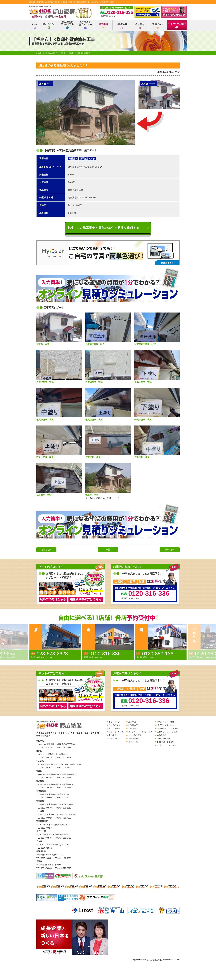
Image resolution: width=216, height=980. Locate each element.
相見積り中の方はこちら (86, 599)
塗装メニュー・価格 (166, 722)
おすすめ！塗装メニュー (85, 25)
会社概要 (112, 735)
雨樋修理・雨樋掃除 (166, 742)
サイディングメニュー (167, 725)
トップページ (114, 722)
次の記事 (46, 550)
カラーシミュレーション (168, 745)
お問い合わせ (134, 739)
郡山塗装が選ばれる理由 (67, 25)
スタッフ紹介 (114, 739)
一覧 (108, 550)
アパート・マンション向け (168, 728)
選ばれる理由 (114, 728)
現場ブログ (158, 26)
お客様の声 (122, 26)
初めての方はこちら (53, 599)
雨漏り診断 (162, 735)
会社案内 (140, 26)
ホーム (35, 26)
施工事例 (103, 26)
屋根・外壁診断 (164, 739)
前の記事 (170, 550)
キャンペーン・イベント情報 (140, 732)
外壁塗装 (73, 159)
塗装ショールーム (116, 732)
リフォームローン (136, 742)
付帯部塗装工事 (87, 159)
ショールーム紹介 (177, 26)
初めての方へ (49, 26)
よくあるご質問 (135, 735)
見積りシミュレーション (168, 732)
